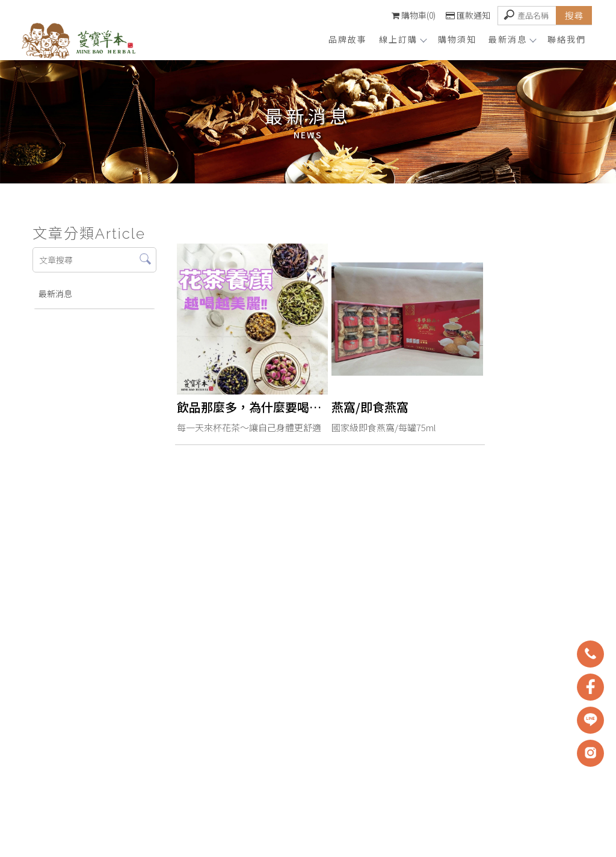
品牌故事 (348, 39)
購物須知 (457, 39)
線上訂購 (402, 39)
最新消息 (512, 39)
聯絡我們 (567, 39)
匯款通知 (468, 15)
